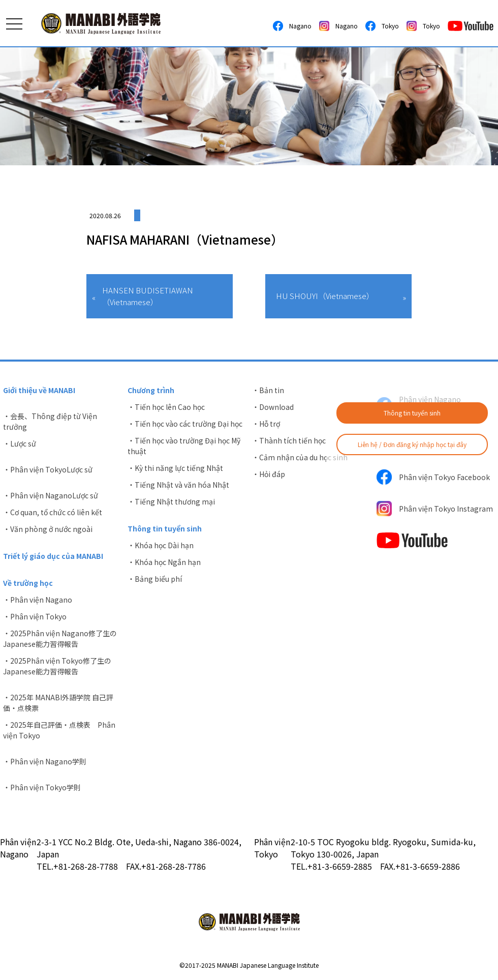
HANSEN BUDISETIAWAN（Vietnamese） (148, 296)
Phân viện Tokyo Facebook (433, 477)
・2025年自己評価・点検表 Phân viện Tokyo (59, 730)
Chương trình (151, 390)
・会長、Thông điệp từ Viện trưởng (50, 421)
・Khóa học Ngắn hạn (164, 562)
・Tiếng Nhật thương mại (171, 501)
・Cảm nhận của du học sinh (300, 457)
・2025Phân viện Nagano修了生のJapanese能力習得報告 (60, 639)
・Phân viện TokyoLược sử (48, 469)
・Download (273, 407)
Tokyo (382, 26)
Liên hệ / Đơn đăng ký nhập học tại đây (412, 444)
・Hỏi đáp (269, 474)
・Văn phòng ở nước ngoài (48, 529)
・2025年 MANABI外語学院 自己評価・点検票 (58, 703)
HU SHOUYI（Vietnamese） (325, 296)
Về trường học (28, 583)
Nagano (292, 26)
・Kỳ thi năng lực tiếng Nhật (175, 468)
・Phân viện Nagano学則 (45, 761)
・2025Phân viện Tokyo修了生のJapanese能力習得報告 (57, 666)
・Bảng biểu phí (155, 579)
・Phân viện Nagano (38, 600)
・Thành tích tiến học (289, 440)
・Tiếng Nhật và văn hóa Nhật (178, 485)
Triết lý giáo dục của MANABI (53, 556)
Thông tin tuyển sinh (412, 413)
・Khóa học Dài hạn (161, 545)
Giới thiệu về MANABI (39, 390)
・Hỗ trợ (266, 424)
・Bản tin (268, 390)
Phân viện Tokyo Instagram (435, 509)
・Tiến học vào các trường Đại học (185, 424)
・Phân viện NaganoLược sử (51, 495)
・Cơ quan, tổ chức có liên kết (53, 512)
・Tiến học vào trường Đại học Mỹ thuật (184, 446)
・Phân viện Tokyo (35, 616)
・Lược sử (20, 443)
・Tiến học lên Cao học (166, 407)
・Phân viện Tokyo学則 (42, 787)
